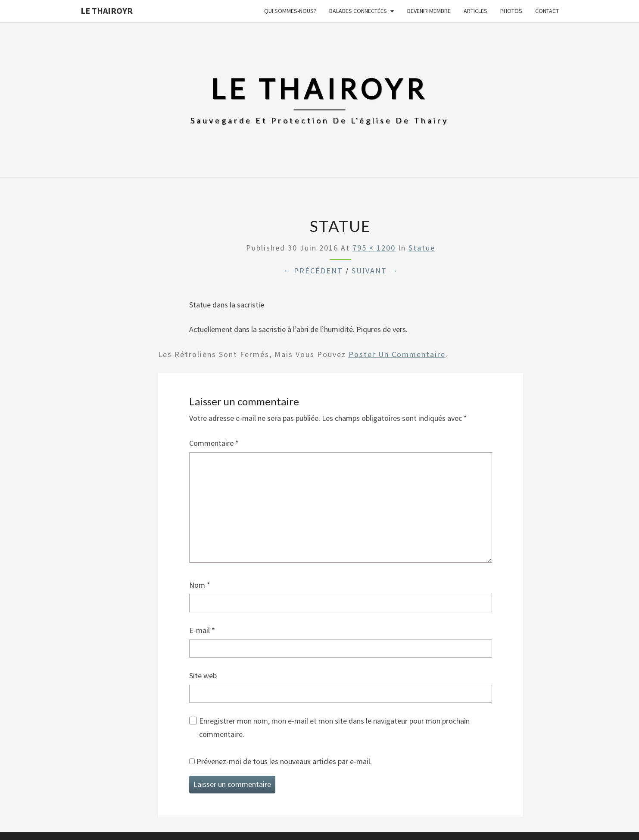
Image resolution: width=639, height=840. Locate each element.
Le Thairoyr (107, 11)
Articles (475, 11)
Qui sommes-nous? (290, 11)
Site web (203, 675)
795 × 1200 (374, 248)
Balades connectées (358, 11)
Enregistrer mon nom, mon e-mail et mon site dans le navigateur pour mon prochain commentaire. (334, 727)
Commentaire (214, 443)
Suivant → (375, 271)
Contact (547, 11)
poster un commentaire (397, 354)
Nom (200, 585)
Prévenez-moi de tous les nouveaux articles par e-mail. (284, 761)
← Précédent (313, 271)
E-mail (202, 630)
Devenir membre (429, 11)
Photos (511, 11)
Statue (422, 248)
